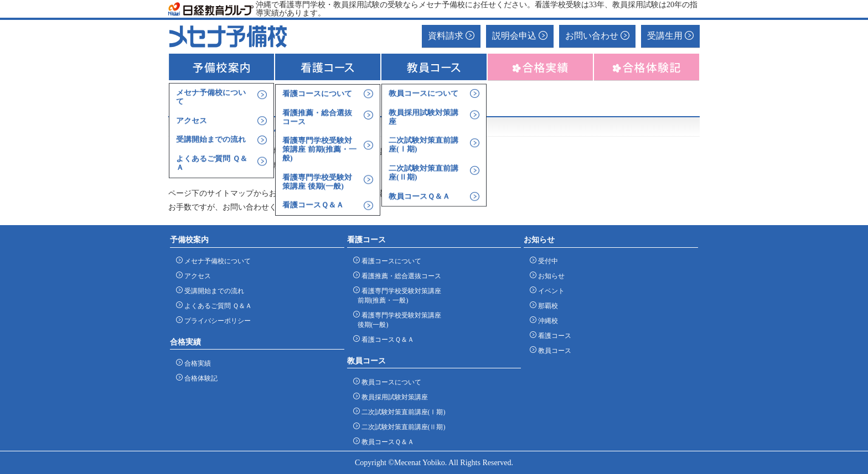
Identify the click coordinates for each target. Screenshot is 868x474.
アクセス (196, 276)
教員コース (553, 350)
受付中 (546, 261)
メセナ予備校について (216, 261)
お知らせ (549, 276)
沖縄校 (546, 321)
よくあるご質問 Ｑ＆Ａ (216, 306)
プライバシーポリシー (216, 321)
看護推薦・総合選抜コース (399, 276)
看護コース (553, 335)
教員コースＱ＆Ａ (386, 442)
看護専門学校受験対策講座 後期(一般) (399, 320)
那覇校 (546, 306)
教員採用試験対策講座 (393, 397)
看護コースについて (389, 261)
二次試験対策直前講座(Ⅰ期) (402, 412)
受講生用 (670, 36)
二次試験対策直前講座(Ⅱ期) (402, 427)
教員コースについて (389, 382)
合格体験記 (199, 378)
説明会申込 (520, 36)
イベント (549, 291)
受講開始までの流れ (212, 291)
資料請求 (451, 36)
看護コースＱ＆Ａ (386, 339)
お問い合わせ (597, 36)
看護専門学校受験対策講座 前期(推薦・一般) (399, 295)
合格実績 (196, 363)
